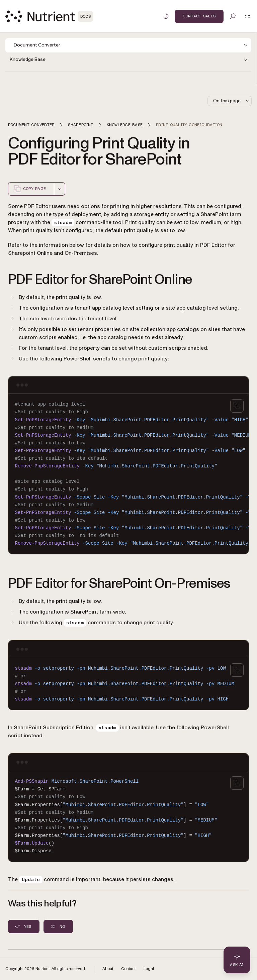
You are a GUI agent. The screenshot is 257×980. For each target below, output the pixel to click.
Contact (128, 969)
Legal (149, 969)
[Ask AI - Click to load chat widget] (237, 960)
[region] (128, 474)
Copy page (30, 189)
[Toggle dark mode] (166, 16)
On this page (232, 101)
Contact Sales (199, 16)
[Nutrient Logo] (49, 16)
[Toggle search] (233, 16)
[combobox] (60, 189)
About (108, 969)
